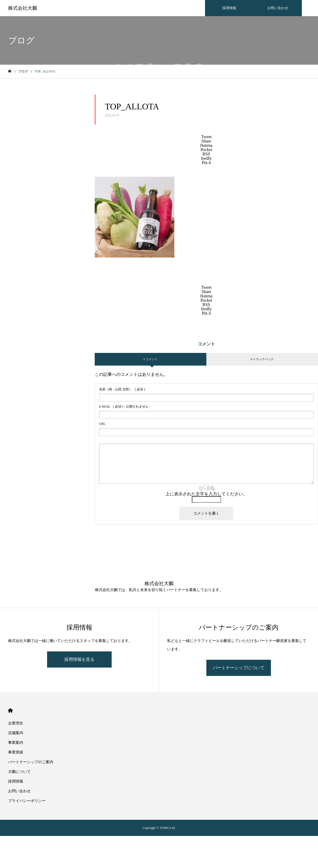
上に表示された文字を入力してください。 (206, 494)
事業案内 (16, 743)
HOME (10, 711)
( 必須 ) (122, 389)
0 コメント (150, 359)
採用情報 (229, 8)
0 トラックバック (262, 359)
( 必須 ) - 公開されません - (125, 407)
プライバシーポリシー (27, 801)
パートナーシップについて (239, 668)
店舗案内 (16, 733)
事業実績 (16, 752)
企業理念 (16, 723)
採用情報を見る (79, 659)
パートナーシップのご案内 (31, 762)
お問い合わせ (278, 8)
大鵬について (19, 772)
